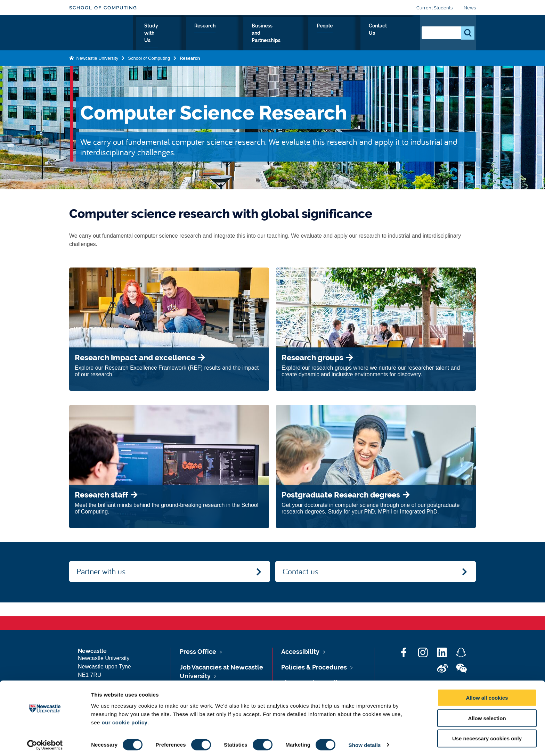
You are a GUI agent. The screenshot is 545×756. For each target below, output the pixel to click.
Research (244, 34)
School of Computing (103, 8)
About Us (159, 34)
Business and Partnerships (303, 34)
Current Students (434, 8)
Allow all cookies (487, 695)
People (359, 34)
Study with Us (201, 34)
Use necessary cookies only (487, 736)
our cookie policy (124, 720)
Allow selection (487, 716)
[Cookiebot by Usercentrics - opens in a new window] (45, 742)
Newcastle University (97, 57)
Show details (365, 742)
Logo (101, 32)
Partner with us (101, 571)
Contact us (300, 571)
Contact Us (394, 34)
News (470, 8)
